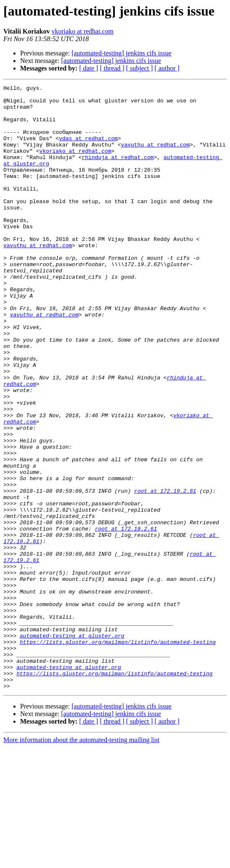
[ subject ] (140, 68)
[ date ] (89, 68)
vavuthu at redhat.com (155, 157)
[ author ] (167, 68)
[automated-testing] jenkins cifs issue (122, 53)
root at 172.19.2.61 (165, 573)
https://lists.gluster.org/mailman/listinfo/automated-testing (118, 754)
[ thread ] (112, 68)
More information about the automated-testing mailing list (81, 861)
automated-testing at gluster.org (72, 746)
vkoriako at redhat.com (83, 31)
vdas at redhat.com (88, 149)
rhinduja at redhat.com (118, 172)
